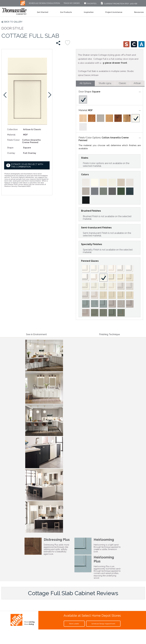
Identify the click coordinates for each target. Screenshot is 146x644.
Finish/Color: (14, 140)
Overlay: (11, 153)
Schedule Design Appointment (103, 624)
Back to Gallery (13, 22)
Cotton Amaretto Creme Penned (104, 139)
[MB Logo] (23, 5)
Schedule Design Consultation (44, 3)
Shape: (10, 148)
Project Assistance (114, 12)
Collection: (13, 129)
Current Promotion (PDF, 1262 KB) (119, 4)
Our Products (66, 12)
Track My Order (72, 3)
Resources (139, 12)
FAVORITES (90, 3)
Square (96, 92)
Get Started (43, 12)
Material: (11, 135)
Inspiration (89, 12)
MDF (90, 110)
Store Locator (74, 624)
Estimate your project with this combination (27, 166)
